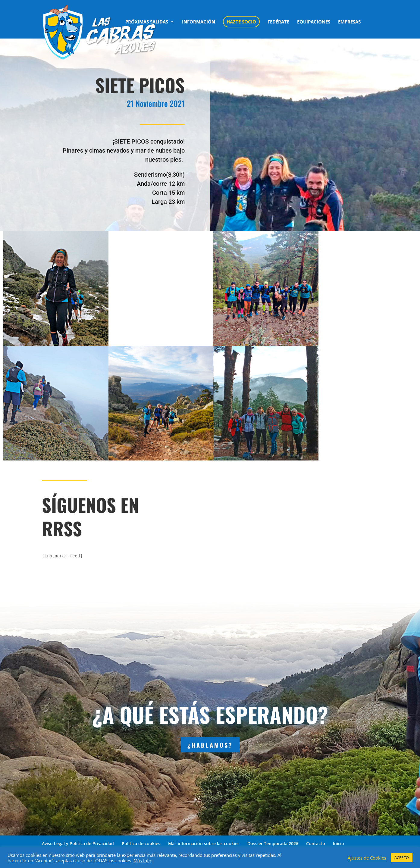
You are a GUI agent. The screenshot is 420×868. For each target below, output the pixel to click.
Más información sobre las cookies (204, 843)
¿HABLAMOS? (210, 745)
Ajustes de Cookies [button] (367, 858)
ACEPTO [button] (402, 857)
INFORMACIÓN (199, 22)
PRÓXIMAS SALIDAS (147, 22)
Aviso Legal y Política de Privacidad (78, 843)
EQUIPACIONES (314, 22)
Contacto (316, 843)
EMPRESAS (349, 22)
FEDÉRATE (278, 22)
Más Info (142, 860)
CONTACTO (138, 42)
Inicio (339, 843)
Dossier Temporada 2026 (273, 843)
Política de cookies (141, 843)
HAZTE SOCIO (241, 22)
